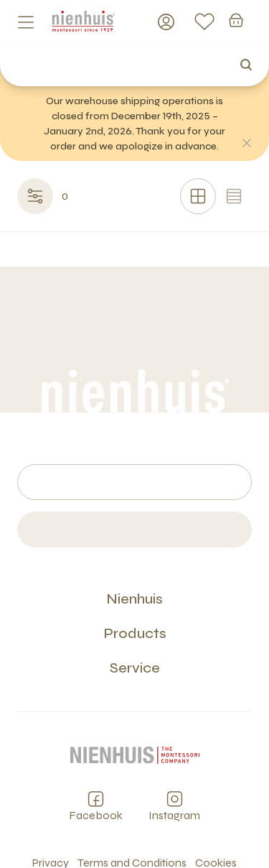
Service (135, 668)
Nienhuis (134, 599)
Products (135, 633)
